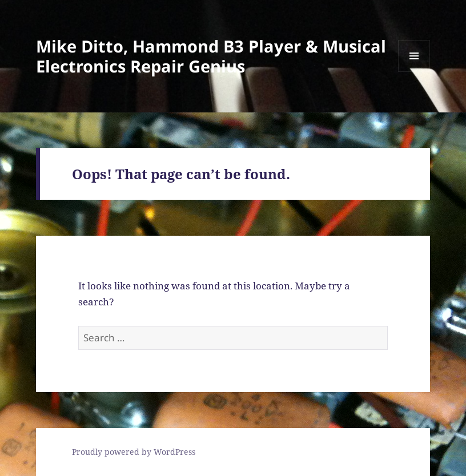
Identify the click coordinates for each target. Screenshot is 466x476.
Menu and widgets (414, 72)
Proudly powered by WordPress (134, 452)
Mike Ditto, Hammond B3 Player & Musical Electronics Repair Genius (211, 56)
